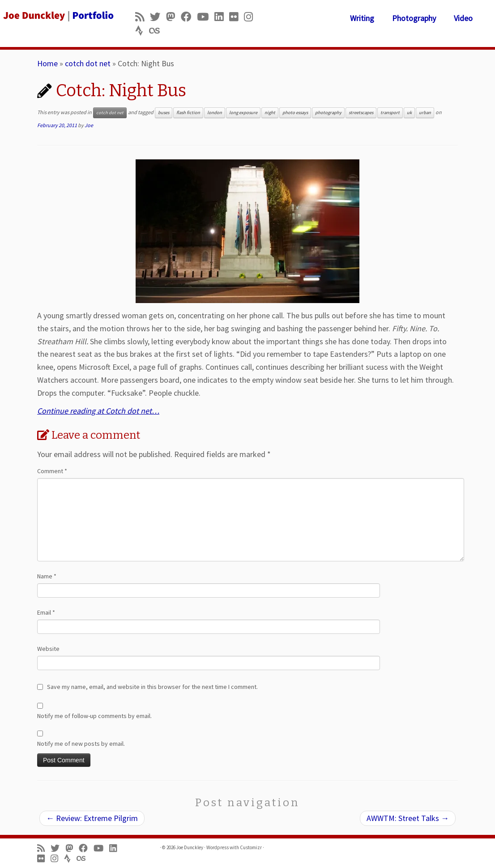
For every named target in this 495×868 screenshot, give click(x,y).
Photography (414, 18)
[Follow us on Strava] (142, 31)
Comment (52, 471)
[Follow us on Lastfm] (157, 31)
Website (48, 649)
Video (463, 18)
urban (425, 113)
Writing (362, 18)
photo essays (295, 113)
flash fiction (188, 113)
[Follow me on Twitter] (158, 17)
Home (47, 63)
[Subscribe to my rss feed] (143, 17)
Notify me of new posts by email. (81, 744)
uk (409, 113)
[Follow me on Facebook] (189, 17)
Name (47, 576)
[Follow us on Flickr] (237, 17)
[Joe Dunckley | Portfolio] (58, 16)
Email (46, 612)
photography (328, 113)
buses (164, 113)
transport (390, 113)
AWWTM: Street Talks (408, 818)
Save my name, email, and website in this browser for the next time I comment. (152, 687)
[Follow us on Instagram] (251, 17)
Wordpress (218, 847)
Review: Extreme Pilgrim (92, 818)
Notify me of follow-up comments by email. (94, 716)
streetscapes (361, 113)
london (215, 113)
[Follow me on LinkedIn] (222, 17)
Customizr (251, 847)
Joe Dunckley (190, 847)
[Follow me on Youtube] (206, 17)
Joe (89, 125)
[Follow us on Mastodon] (173, 17)
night (270, 113)
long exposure (243, 113)
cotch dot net (88, 63)
